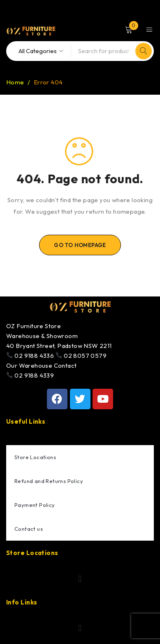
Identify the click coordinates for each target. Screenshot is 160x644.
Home (15, 82)
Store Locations (35, 457)
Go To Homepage (80, 245)
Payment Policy (35, 505)
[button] (80, 579)
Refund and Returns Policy (49, 481)
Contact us (29, 529)
